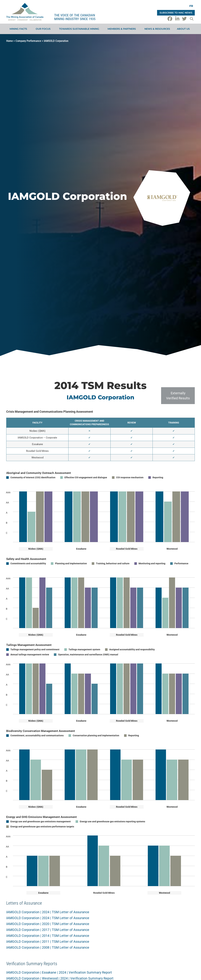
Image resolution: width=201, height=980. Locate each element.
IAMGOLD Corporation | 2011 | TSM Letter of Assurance (48, 942)
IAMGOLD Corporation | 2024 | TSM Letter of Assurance (48, 912)
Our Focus (44, 29)
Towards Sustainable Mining (80, 29)
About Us (184, 29)
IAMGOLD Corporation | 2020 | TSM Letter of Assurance (48, 924)
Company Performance (28, 41)
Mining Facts (19, 29)
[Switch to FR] (191, 6)
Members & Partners (123, 29)
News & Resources (157, 29)
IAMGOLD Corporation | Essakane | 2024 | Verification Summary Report (59, 972)
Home (10, 41)
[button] (192, 19)
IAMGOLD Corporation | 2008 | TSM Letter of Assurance (48, 947)
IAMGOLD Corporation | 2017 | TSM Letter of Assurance (48, 930)
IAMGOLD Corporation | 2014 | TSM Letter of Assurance (48, 936)
